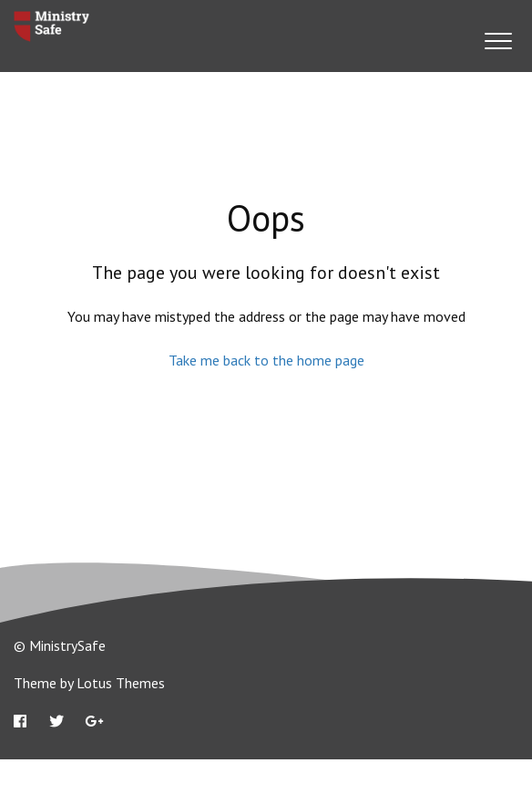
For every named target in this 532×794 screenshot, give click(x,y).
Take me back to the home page (266, 360)
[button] (498, 41)
